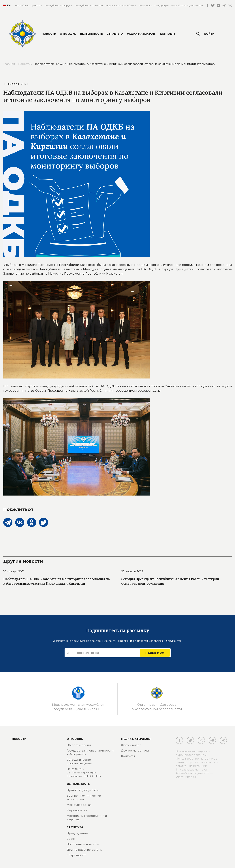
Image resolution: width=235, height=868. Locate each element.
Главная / (10, 64)
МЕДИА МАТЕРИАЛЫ (136, 739)
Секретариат (76, 855)
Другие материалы (135, 751)
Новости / (25, 64)
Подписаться (155, 653)
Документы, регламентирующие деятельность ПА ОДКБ (84, 772)
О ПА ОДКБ (68, 34)
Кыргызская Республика (121, 5)
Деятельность (91, 34)
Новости (49, 34)
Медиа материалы (142, 34)
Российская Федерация (154, 5)
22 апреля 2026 (132, 571)
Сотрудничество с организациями (79, 761)
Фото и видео (131, 745)
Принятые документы (83, 790)
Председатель (77, 833)
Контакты (168, 34)
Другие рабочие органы (84, 850)
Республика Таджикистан (187, 5)
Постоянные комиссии (83, 844)
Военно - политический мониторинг (84, 797)
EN (6, 5)
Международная (79, 805)
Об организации (79, 745)
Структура (115, 34)
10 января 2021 (14, 571)
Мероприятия (77, 810)
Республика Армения (29, 5)
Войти (209, 34)
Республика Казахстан (89, 5)
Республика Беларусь (58, 5)
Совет (71, 839)
